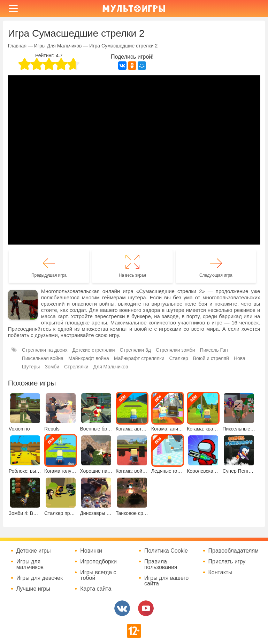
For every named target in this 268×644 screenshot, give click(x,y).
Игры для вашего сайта (166, 581)
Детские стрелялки (94, 350)
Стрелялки (76, 367)
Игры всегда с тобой (98, 575)
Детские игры (34, 551)
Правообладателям (234, 551)
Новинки (91, 551)
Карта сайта (96, 589)
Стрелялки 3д (135, 350)
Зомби (52, 367)
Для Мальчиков (110, 367)
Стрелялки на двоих (45, 350)
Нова (240, 358)
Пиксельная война (43, 358)
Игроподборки (98, 562)
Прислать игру (227, 562)
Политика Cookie (166, 551)
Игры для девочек (40, 578)
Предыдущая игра (49, 275)
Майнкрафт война (89, 358)
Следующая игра (216, 275)
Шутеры (31, 367)
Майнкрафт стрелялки (139, 358)
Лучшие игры (33, 589)
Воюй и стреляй (211, 358)
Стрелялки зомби (175, 350)
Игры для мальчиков (30, 564)
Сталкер (179, 358)
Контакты (220, 572)
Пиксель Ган (214, 350)
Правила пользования (161, 564)
